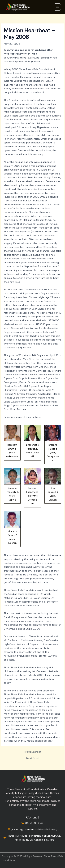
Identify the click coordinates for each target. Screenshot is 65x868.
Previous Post (33, 752)
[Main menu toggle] (57, 7)
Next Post (33, 758)
